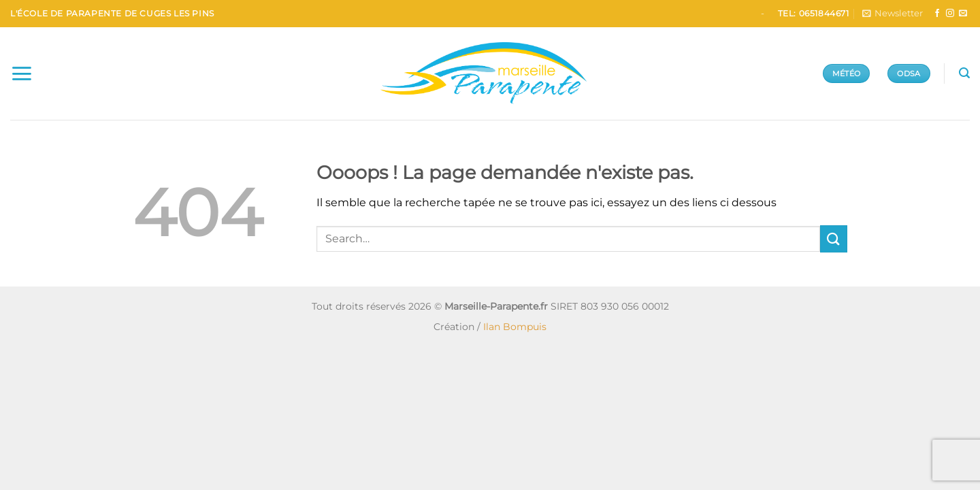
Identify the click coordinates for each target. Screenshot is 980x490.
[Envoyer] (834, 239)
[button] (893, 14)
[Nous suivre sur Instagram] (950, 14)
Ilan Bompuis (515, 327)
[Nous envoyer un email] (963, 14)
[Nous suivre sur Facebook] (937, 14)
